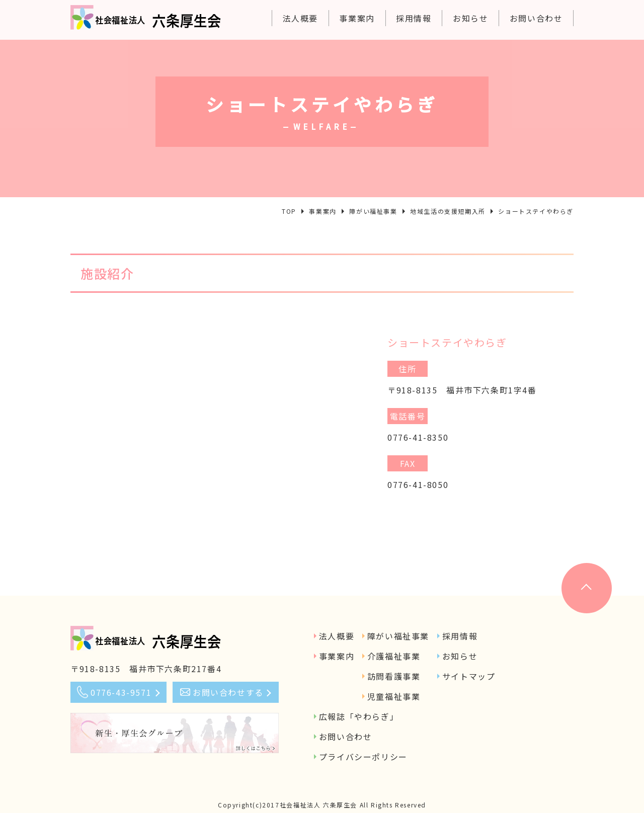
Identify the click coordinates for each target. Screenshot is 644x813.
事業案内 (357, 18)
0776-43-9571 (121, 692)
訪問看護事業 (394, 676)
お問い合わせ (536, 18)
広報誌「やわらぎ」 (359, 716)
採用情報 (414, 18)
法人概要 (300, 18)
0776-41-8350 (418, 437)
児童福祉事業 (394, 696)
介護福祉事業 (394, 656)
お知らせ (470, 18)
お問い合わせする (228, 692)
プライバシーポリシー (363, 757)
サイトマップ (469, 676)
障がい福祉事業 (398, 636)
